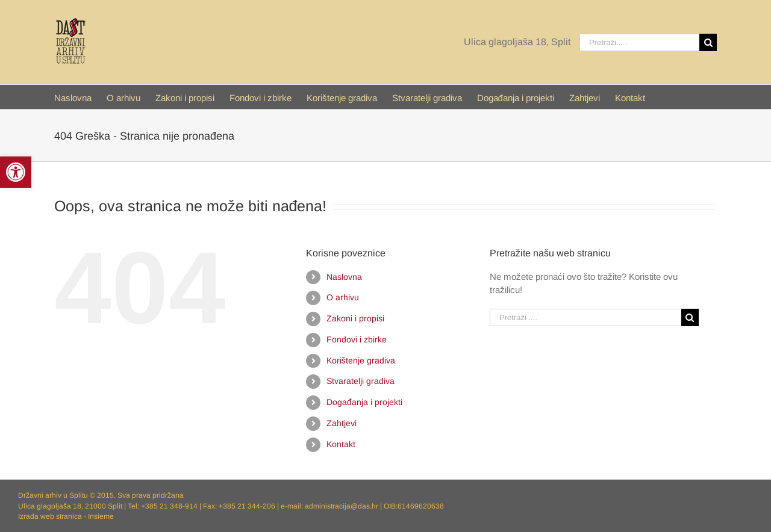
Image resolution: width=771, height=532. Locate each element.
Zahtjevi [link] (342, 423)
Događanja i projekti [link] (364, 402)
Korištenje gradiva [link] (361, 360)
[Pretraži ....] (639, 42)
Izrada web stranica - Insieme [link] (66, 516)
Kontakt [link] (341, 444)
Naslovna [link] (344, 277)
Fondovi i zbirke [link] (357, 339)
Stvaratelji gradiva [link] (361, 381)
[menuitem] (80, 97)
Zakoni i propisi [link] (355, 318)
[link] (16, 172)
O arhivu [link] (343, 297)
